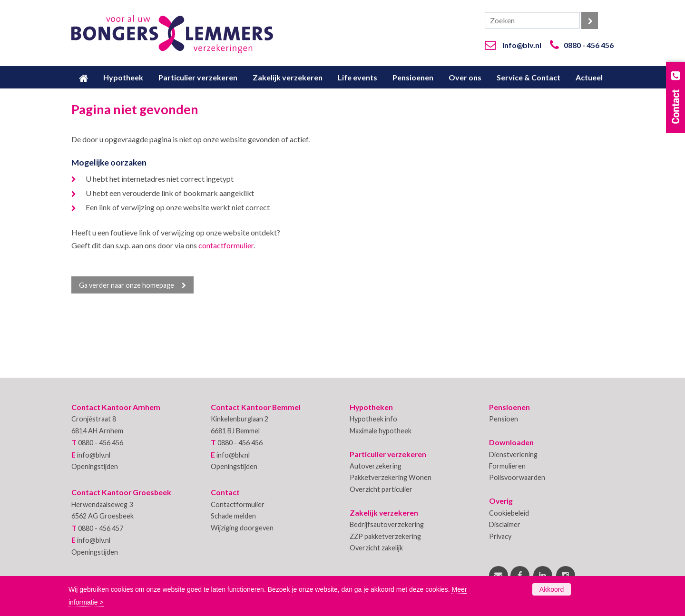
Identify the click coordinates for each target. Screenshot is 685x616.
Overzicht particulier (381, 489)
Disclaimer (505, 524)
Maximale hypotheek (381, 431)
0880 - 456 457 (101, 528)
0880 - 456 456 (589, 45)
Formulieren (507, 466)
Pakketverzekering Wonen (391, 477)
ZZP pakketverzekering (385, 536)
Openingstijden (95, 466)
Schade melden (233, 516)
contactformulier (226, 245)
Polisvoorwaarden (517, 477)
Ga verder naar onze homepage (127, 285)
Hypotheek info (373, 419)
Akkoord (552, 589)
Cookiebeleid (509, 513)
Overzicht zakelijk (376, 548)
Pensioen (504, 419)
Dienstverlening (513, 455)
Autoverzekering (376, 466)
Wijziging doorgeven (242, 528)
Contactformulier (238, 504)
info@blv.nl (522, 45)
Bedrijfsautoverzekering (387, 524)
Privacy (500, 536)
